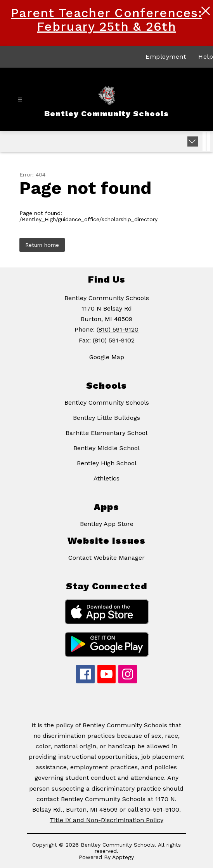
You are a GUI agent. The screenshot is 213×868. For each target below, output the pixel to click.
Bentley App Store (107, 524)
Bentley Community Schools (107, 403)
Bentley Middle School (106, 448)
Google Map (107, 357)
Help (206, 57)
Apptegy (123, 857)
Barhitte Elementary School (106, 433)
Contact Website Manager (106, 558)
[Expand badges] (193, 141)
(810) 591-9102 (114, 340)
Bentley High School (107, 463)
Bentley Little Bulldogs (106, 418)
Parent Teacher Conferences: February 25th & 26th (106, 20)
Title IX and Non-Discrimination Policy (106, 820)
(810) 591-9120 (118, 329)
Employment (166, 57)
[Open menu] (20, 100)
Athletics (106, 478)
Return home (42, 245)
